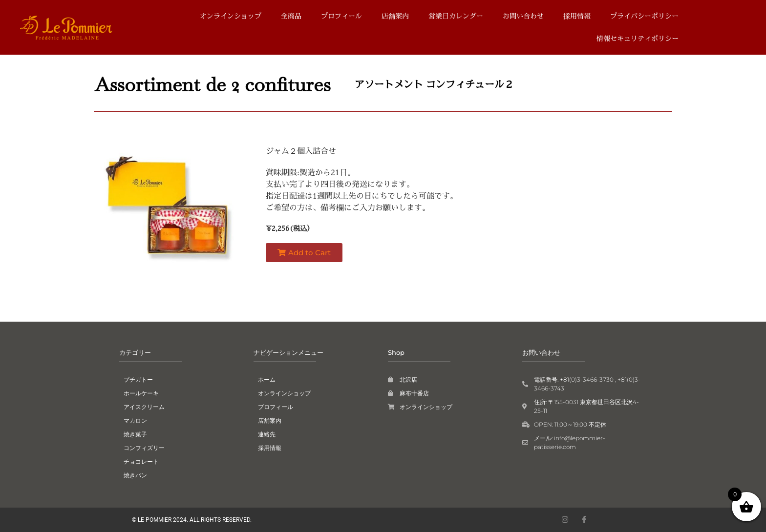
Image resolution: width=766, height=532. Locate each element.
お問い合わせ (523, 16)
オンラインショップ (231, 16)
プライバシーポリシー (644, 16)
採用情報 (577, 16)
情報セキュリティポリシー (638, 38)
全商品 (291, 16)
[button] (304, 253)
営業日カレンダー (456, 16)
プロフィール (341, 16)
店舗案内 (395, 16)
